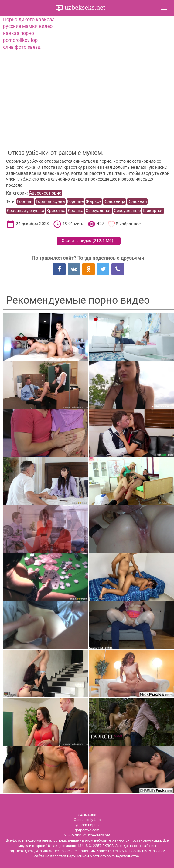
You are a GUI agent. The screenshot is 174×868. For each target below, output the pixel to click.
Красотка (56, 211)
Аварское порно (45, 193)
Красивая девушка (26, 211)
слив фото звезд (22, 47)
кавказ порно (19, 33)
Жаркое (94, 201)
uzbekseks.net (84, 7)
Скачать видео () (87, 241)
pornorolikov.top (20, 40)
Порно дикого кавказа (29, 20)
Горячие (75, 201)
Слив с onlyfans (87, 820)
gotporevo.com (87, 830)
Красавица (114, 201)
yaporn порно (87, 825)
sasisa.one (87, 815)
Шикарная (153, 211)
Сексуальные (127, 211)
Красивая (137, 201)
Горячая (25, 201)
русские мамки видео (28, 26)
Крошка (76, 211)
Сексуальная (99, 211)
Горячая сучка (50, 201)
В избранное (128, 224)
